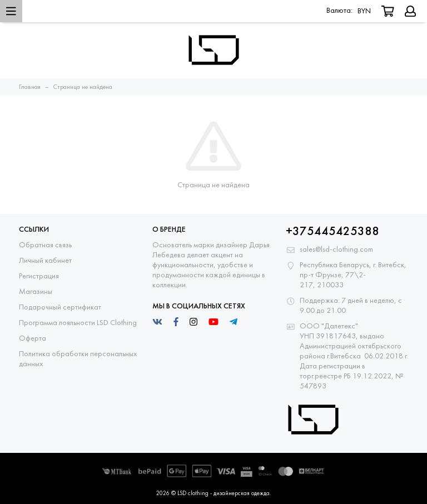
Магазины (36, 292)
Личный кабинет (45, 261)
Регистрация (39, 276)
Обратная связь (45, 245)
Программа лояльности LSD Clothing (78, 323)
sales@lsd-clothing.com (336, 250)
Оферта (33, 339)
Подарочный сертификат (60, 308)
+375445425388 (332, 232)
